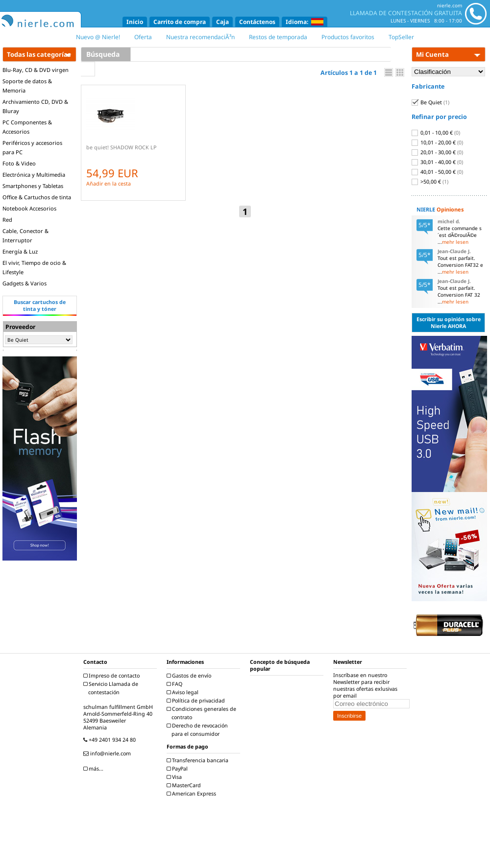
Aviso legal (184, 692)
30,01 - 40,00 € (437, 162)
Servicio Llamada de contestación (112, 688)
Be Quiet (430, 102)
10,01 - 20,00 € (437, 142)
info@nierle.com (108, 753)
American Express (193, 794)
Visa (175, 777)
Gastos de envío (190, 676)
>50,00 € (430, 182)
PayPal (178, 769)
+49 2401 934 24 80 (111, 740)
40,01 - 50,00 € (437, 172)
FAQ (176, 684)
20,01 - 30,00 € (437, 152)
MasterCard (185, 785)
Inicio (135, 22)
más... (95, 769)
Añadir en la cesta (109, 184)
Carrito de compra (180, 22)
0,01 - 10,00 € (436, 133)
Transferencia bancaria (199, 760)
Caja (222, 22)
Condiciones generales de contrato (203, 713)
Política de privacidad (197, 701)
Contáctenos (257, 22)
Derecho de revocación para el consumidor (198, 730)
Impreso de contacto (113, 676)
